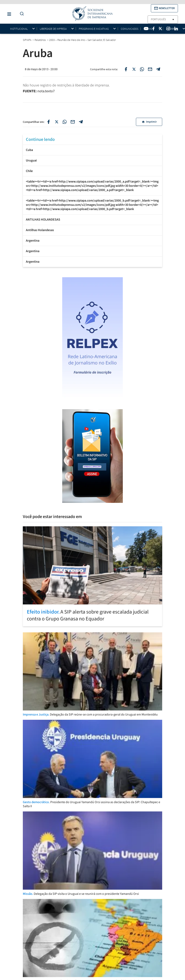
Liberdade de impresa (53, 29)
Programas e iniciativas (94, 29)
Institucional (19, 29)
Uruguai (31, 160)
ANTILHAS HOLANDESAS (43, 220)
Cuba (29, 150)
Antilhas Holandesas (40, 230)
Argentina (33, 241)
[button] (164, 8)
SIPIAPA (27, 40)
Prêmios (149, 29)
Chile (29, 171)
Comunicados (130, 29)
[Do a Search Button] (21, 14)
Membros (172, 29)
